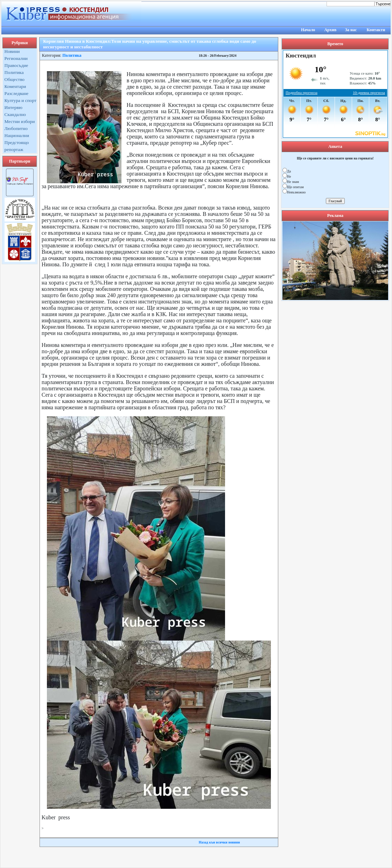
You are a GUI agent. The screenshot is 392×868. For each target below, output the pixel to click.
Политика (14, 72)
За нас (351, 30)
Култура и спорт (20, 100)
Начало (308, 30)
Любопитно (16, 128)
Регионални (16, 58)
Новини (12, 51)
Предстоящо (17, 142)
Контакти (376, 30)
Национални (17, 135)
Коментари (15, 86)
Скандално (15, 114)
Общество (15, 79)
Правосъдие (16, 65)
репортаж (14, 149)
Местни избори (20, 121)
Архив (330, 30)
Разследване (17, 93)
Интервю (13, 107)
